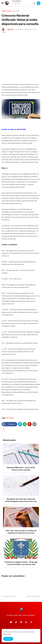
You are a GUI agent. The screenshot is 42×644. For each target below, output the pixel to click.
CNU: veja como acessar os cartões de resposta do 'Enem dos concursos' (21, 532)
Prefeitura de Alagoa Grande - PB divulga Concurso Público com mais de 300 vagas (21, 563)
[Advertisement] (21, 59)
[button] (3, 3)
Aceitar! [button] (8, 639)
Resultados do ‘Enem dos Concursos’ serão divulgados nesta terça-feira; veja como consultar (21, 500)
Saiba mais (7, 634)
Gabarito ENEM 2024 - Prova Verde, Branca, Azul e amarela (21, 469)
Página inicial (6, 11)
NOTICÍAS (16, 11)
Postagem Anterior (9, 596)
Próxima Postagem (33, 596)
